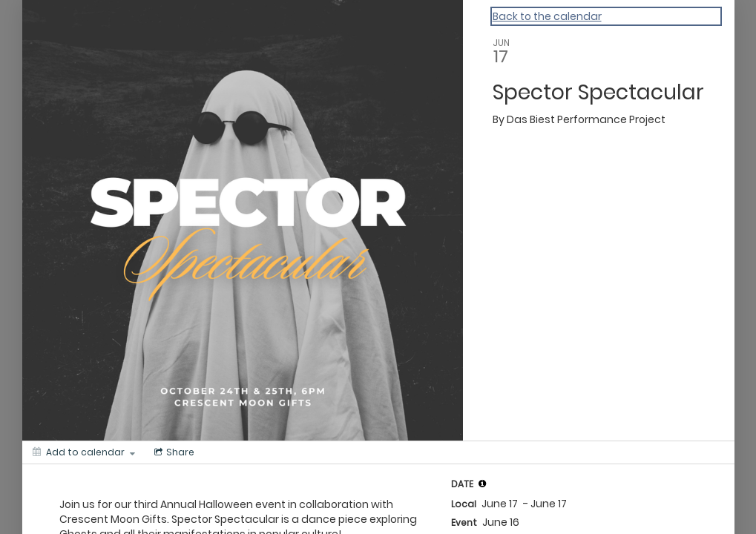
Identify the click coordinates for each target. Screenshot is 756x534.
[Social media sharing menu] (173, 452)
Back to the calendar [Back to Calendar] (547, 16)
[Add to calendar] (84, 452)
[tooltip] (482, 484)
